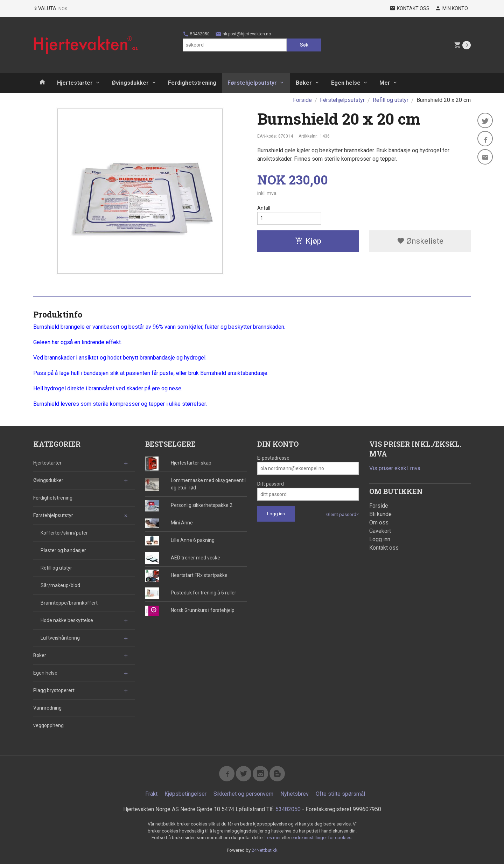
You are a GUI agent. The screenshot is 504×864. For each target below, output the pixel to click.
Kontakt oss (384, 548)
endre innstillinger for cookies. (322, 838)
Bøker (304, 83)
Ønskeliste (420, 241)
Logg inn (380, 539)
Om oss (379, 522)
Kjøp (308, 241)
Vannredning (47, 708)
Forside (302, 100)
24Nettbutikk (265, 850)
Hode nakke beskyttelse (67, 620)
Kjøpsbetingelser (185, 794)
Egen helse (346, 83)
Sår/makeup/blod (60, 585)
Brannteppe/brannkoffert (69, 603)
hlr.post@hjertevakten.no (243, 34)
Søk (304, 45)
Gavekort (380, 531)
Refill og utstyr (56, 568)
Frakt (151, 794)
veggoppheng (48, 725)
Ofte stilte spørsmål (340, 794)
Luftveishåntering (60, 638)
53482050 (196, 34)
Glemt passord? (342, 514)
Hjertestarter (75, 83)
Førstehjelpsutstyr (252, 83)
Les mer (273, 838)
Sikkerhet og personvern (243, 794)
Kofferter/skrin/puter (64, 533)
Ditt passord (271, 484)
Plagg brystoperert (54, 690)
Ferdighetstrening (192, 83)
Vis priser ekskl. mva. (395, 468)
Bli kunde (380, 514)
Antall (264, 208)
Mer (385, 83)
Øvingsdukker (130, 83)
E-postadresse (273, 458)
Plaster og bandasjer (63, 550)
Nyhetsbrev (295, 794)
